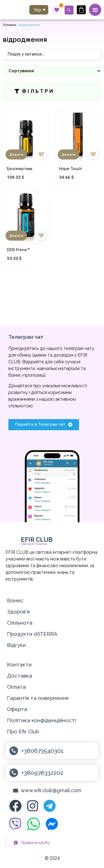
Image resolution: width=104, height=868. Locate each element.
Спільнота (20, 623)
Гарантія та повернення (38, 698)
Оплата (16, 687)
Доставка (20, 676)
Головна (9, 25)
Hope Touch (70, 169)
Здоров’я (18, 611)
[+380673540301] (14, 751)
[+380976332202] (14, 773)
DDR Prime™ (18, 250)
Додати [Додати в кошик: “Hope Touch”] (69, 154)
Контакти (19, 664)
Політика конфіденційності (41, 720)
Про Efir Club (23, 731)
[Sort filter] (52, 71)
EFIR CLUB (37, 540)
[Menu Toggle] (95, 10)
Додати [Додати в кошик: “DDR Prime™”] (16, 236)
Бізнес (15, 600)
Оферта (17, 709)
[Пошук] (52, 54)
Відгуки (16, 645)
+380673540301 (42, 751)
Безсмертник (20, 169)
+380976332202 (42, 773)
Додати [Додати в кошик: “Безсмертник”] (16, 154)
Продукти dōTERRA (32, 634)
